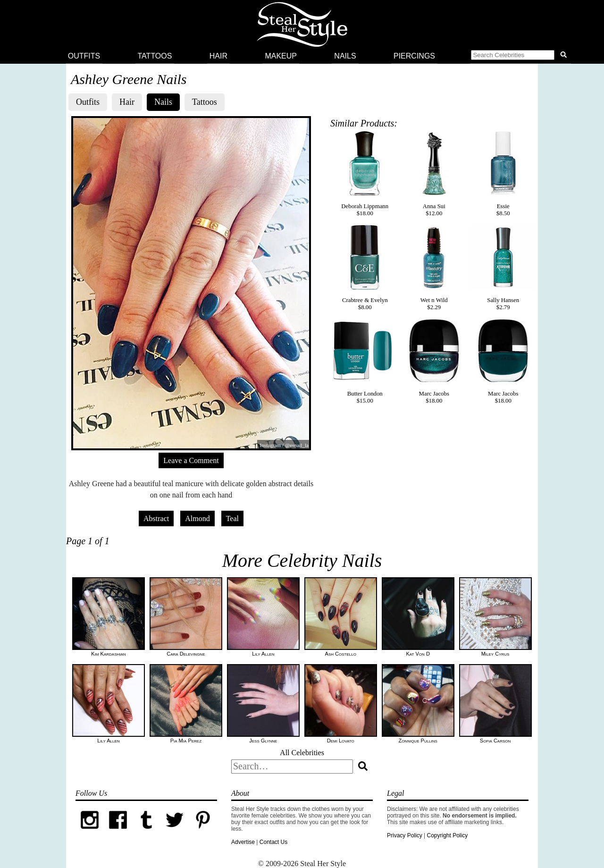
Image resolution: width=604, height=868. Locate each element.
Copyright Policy (447, 835)
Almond (197, 518)
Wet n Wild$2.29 (434, 268)
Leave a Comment (191, 460)
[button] (520, 56)
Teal (232, 518)
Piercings (414, 56)
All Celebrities (302, 753)
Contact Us (273, 842)
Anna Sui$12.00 (434, 174)
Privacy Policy (405, 835)
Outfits (84, 56)
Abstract (156, 518)
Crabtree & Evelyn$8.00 (365, 268)
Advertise (243, 842)
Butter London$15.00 (365, 361)
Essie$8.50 (503, 174)
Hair (218, 56)
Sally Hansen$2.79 (503, 268)
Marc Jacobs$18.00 (434, 361)
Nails (345, 56)
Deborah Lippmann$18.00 (365, 174)
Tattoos (155, 56)
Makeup (281, 56)
